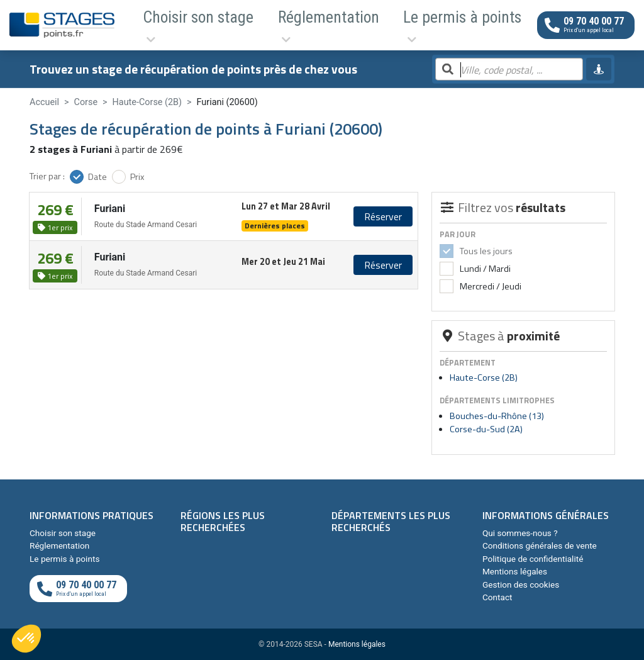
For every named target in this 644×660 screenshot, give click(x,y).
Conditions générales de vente (540, 545)
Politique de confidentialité (533, 559)
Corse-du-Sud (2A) (486, 429)
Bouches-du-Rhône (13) (497, 416)
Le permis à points (352, 25)
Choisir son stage (169, 25)
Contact (497, 597)
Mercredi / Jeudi (490, 286)
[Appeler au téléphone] (586, 25)
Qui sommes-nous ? (520, 533)
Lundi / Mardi (484, 269)
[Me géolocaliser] (599, 69)
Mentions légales (515, 571)
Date (97, 177)
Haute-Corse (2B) (484, 378)
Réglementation (258, 25)
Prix (137, 177)
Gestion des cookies (521, 584)
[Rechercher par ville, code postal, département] (509, 70)
